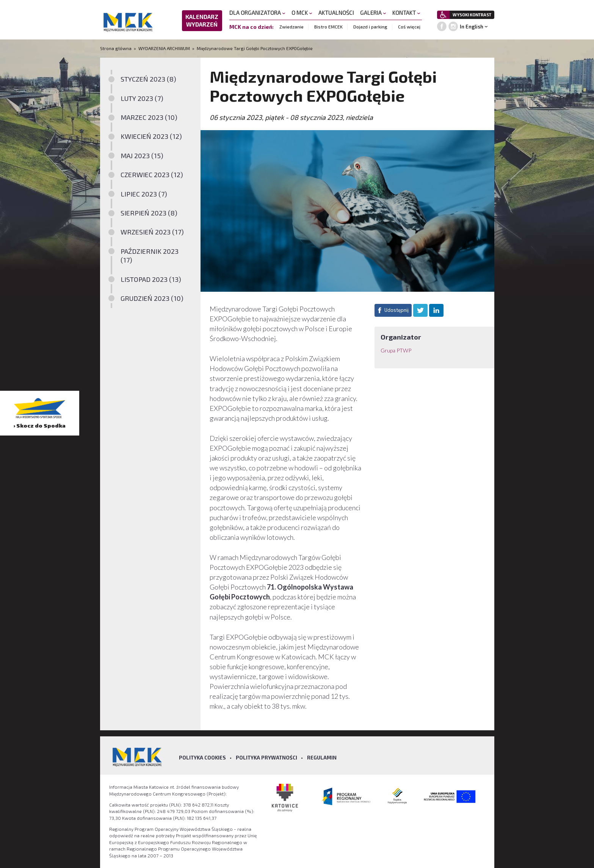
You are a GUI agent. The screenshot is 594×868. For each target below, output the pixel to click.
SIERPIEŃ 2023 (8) (149, 213)
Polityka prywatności (266, 758)
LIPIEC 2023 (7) (144, 194)
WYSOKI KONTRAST (472, 15)
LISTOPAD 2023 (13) (151, 279)
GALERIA (373, 13)
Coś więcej (409, 27)
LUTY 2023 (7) (142, 98)
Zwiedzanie (292, 27)
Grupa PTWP (396, 350)
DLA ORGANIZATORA (257, 13)
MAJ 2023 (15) (142, 156)
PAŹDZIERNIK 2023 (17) (150, 256)
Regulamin (322, 758)
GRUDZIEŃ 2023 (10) (152, 298)
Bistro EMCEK (328, 27)
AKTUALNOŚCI (336, 13)
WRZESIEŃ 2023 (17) (152, 232)
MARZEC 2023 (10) (149, 117)
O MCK (302, 13)
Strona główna (116, 48)
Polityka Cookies (202, 758)
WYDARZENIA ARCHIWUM (164, 48)
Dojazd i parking (370, 27)
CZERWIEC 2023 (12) (152, 175)
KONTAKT (406, 13)
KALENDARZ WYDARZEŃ (202, 20)
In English (472, 27)
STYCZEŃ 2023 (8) (148, 79)
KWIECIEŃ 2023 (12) (151, 136)
